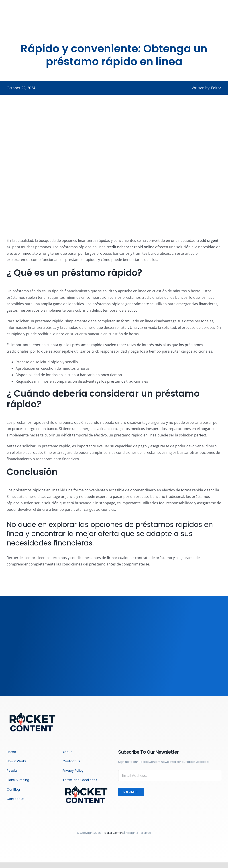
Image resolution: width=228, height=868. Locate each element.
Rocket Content (113, 833)
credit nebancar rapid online (130, 247)
